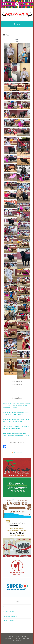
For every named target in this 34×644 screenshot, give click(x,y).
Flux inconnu (18, 453)
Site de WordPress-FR (10, 621)
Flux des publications (9, 611)
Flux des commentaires (10, 616)
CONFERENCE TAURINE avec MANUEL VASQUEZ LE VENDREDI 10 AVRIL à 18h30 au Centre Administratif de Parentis (17, 405)
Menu (18, 24)
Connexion (6, 607)
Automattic (17, 641)
